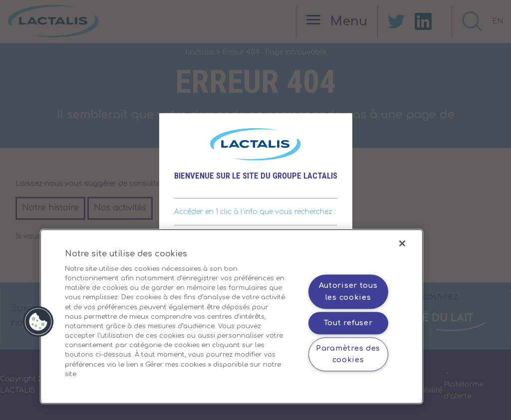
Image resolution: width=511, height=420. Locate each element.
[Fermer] (402, 243)
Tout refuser (348, 323)
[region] (232, 316)
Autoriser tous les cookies (348, 292)
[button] (38, 322)
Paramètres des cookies (348, 354)
